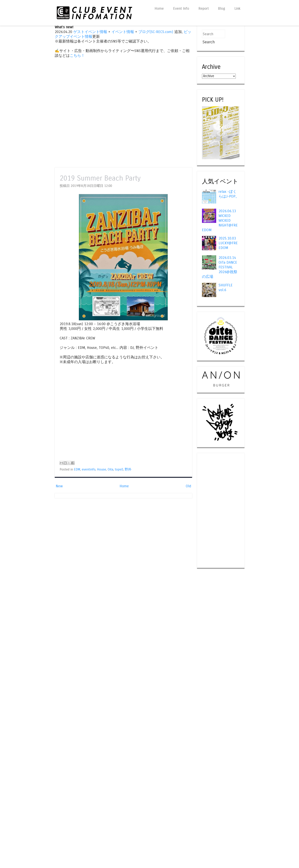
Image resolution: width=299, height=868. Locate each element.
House (102, 469)
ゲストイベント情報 (90, 32)
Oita (110, 469)
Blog (222, 9)
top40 (119, 469)
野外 (128, 469)
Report (204, 9)
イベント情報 (123, 32)
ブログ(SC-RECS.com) (156, 32)
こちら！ (77, 56)
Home (159, 9)
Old (188, 486)
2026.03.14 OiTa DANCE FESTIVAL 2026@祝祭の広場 (220, 267)
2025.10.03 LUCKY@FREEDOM (228, 243)
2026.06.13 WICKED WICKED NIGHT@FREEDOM (220, 221)
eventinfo (89, 469)
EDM (77, 469)
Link (237, 9)
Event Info (181, 9)
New (59, 486)
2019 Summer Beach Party (100, 178)
